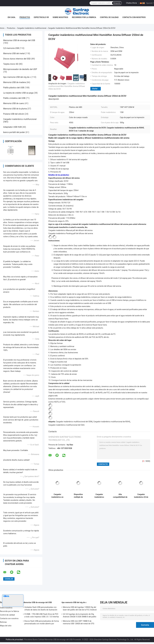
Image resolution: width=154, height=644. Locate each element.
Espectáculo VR (41, 17)
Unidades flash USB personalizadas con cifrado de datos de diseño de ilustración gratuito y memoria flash (41, 609)
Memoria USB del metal (14, 53)
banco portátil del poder (14, 132)
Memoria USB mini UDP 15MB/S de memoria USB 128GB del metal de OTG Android (79, 623)
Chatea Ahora (131, 3)
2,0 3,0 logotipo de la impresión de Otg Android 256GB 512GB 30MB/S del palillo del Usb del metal (80, 616)
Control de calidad (109, 17)
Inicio (2, 28)
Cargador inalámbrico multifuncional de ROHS (112, 422)
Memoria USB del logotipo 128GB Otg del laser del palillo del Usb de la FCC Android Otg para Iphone (80, 609)
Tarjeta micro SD (11, 64)
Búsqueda (117, 3)
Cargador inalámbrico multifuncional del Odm (66, 425)
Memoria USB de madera (15, 82)
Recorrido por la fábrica (84, 17)
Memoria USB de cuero (14, 103)
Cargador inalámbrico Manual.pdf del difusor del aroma (70, 230)
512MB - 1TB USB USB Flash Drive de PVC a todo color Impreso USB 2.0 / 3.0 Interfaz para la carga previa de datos (42, 616)
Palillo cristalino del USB (14, 98)
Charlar (95, 89)
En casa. (12, 17)
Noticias (3, 622)
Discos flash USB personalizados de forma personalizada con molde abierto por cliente (42, 623)
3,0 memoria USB (11, 48)
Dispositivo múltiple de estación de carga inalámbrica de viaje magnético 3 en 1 (78, 496)
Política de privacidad (14, 640)
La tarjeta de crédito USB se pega (18, 93)
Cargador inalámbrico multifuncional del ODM (74, 422)
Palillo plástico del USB (14, 88)
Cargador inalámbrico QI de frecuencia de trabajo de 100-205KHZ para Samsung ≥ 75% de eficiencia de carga (141, 496)
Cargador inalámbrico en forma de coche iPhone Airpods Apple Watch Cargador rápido (57, 496)
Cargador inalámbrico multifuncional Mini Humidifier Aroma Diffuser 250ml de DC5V (67, 86)
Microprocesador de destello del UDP (20, 69)
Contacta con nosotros (134, 17)
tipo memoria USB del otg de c (17, 77)
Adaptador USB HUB (12, 127)
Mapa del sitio (6, 626)
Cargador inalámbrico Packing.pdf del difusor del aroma (71, 233)
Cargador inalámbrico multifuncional (32, 28)
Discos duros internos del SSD (17, 59)
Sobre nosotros (60, 17)
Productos (25, 17)
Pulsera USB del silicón (14, 114)
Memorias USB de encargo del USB (19, 40)
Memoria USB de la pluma (15, 109)
